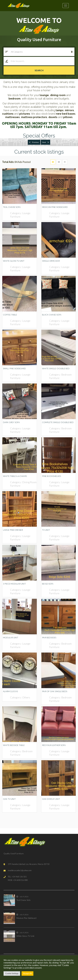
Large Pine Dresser (13, 530)
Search (39, 70)
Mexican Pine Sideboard (55, 207)
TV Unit (46, 530)
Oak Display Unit (51, 799)
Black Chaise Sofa (52, 315)
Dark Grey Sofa (11, 422)
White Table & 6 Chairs (15, 476)
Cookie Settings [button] (12, 973)
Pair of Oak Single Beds (55, 691)
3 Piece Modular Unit (14, 584)
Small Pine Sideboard (14, 368)
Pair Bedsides (49, 638)
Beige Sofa (48, 584)
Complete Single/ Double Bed (58, 422)
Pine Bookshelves (51, 476)
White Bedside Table (14, 745)
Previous (34, 142)
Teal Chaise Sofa (12, 207)
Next (45, 142)
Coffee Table (10, 315)
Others (26, 697)
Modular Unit (11, 638)
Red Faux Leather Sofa (54, 745)
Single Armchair (51, 261)
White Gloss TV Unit (14, 261)
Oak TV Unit (9, 799)
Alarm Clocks (10, 691)
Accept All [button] (27, 973)
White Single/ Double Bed (56, 368)
